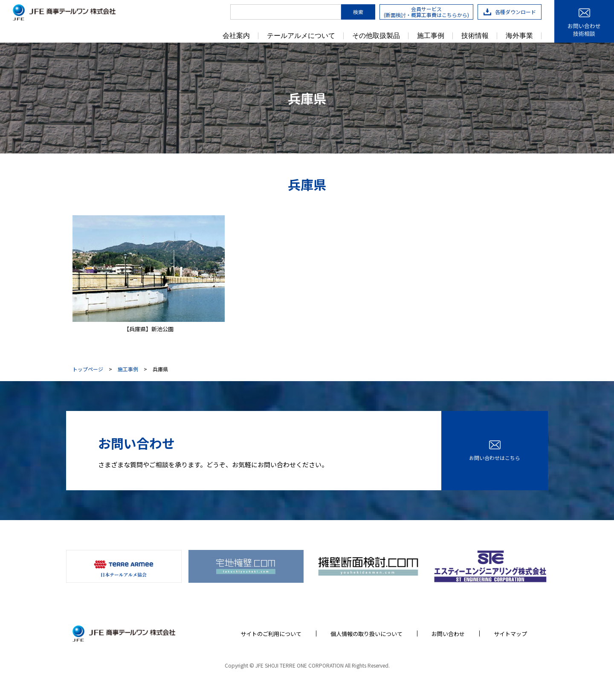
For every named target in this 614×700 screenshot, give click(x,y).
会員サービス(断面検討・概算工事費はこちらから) (426, 12)
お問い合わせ (448, 634)
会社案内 (236, 36)
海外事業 (519, 36)
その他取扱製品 (376, 36)
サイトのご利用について (271, 634)
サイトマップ (510, 634)
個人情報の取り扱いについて (366, 634)
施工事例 (431, 36)
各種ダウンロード (510, 12)
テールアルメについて (301, 36)
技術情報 (475, 36)
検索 (358, 12)
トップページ (88, 369)
